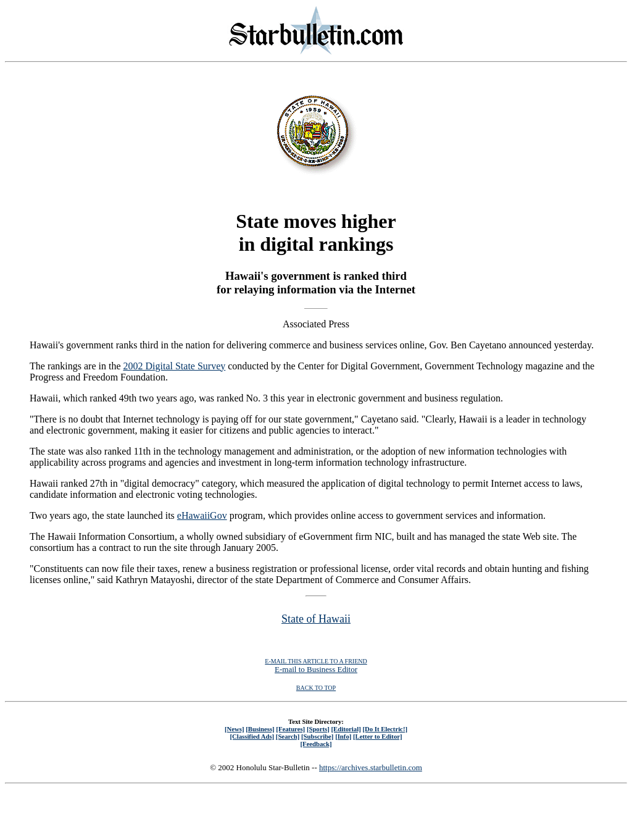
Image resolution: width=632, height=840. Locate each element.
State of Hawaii (316, 619)
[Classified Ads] (252, 736)
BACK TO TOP (316, 688)
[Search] (288, 736)
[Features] (290, 729)
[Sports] (318, 729)
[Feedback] (316, 744)
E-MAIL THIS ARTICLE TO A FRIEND (316, 661)
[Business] (260, 729)
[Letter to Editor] (378, 736)
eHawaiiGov (202, 515)
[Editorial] (346, 729)
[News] (235, 729)
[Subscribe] (317, 736)
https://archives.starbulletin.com (371, 767)
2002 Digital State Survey (175, 366)
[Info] (343, 736)
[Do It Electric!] (385, 729)
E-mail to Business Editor (316, 669)
